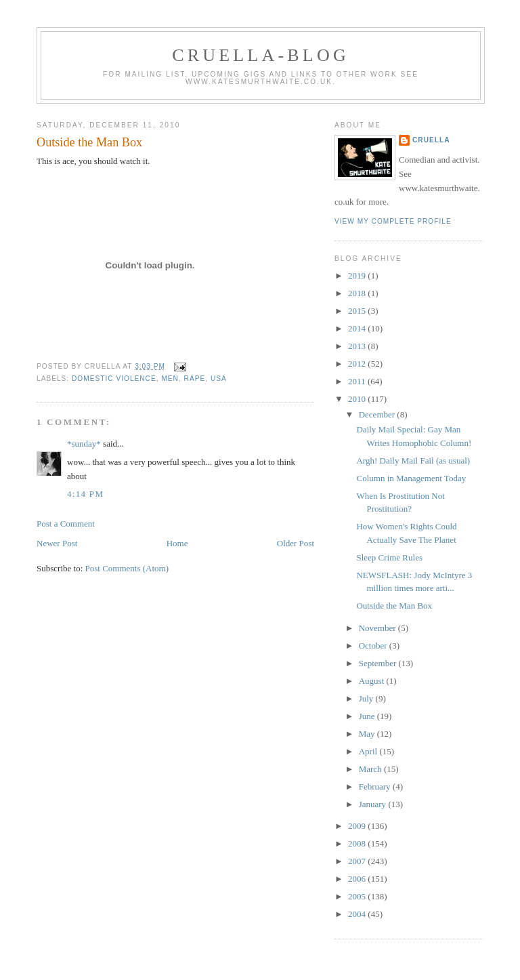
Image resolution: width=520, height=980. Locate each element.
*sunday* (84, 444)
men (170, 379)
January (374, 804)
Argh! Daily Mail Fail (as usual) (413, 461)
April (369, 751)
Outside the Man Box (89, 142)
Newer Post (57, 543)
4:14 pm (85, 494)
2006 (358, 879)
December (378, 414)
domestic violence (114, 379)
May (368, 734)
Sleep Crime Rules (389, 557)
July (367, 698)
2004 (358, 914)
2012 (358, 364)
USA (219, 379)
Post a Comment (66, 524)
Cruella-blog (261, 55)
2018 (358, 293)
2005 (358, 896)
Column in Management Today (411, 478)
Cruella (431, 140)
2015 (358, 311)
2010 (358, 399)
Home (177, 543)
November (378, 628)
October (374, 646)
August (373, 681)
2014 (358, 328)
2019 (358, 275)
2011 (358, 381)
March (371, 769)
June (368, 716)
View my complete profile (393, 221)
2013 (358, 346)
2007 (358, 861)
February (376, 787)
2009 (358, 826)
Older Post (296, 543)
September (379, 663)
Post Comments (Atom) (127, 568)
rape (195, 379)
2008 (358, 843)
